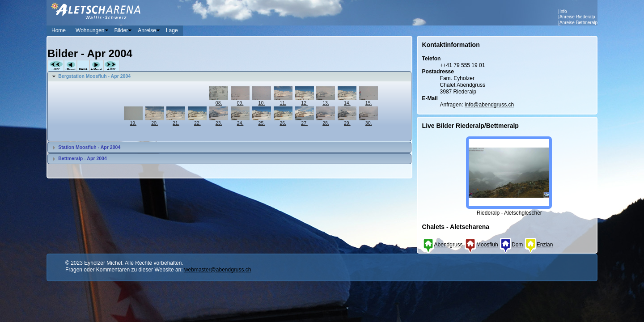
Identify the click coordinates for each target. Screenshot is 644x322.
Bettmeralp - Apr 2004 (83, 158)
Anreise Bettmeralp (578, 23)
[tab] (229, 76)
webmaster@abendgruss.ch (218, 270)
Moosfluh (481, 245)
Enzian (539, 245)
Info (563, 11)
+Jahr (111, 66)
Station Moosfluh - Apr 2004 (89, 147)
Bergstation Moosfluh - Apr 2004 (94, 76)
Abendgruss (443, 245)
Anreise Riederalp (577, 17)
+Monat (96, 66)
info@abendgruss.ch (489, 105)
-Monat (70, 66)
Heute (83, 66)
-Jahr (56, 66)
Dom (511, 245)
